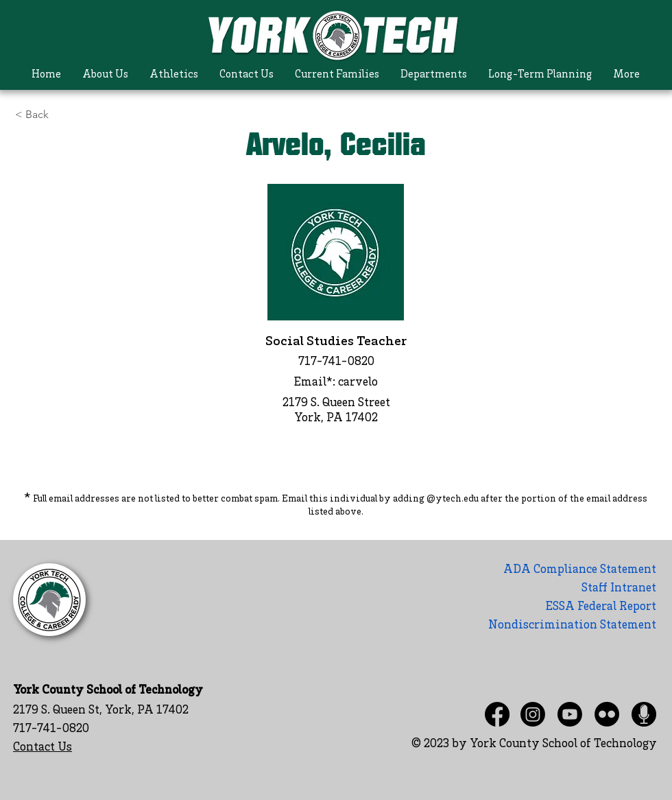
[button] (105, 75)
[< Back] (64, 115)
